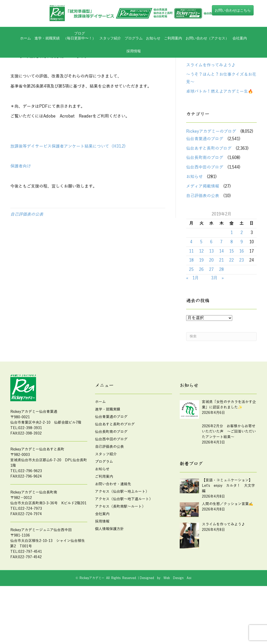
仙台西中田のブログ (205, 214)
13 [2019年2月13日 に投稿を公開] (211, 297)
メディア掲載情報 (203, 232)
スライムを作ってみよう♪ (211, 111)
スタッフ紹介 (110, 38)
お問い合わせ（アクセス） (207, 38)
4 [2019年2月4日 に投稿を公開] (191, 288)
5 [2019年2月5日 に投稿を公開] (201, 288)
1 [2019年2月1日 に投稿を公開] (232, 279)
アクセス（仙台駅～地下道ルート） (124, 545)
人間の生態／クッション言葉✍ (216, 102)
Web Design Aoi (177, 624)
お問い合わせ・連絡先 (113, 530)
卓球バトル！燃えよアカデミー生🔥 (220, 138)
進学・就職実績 (47, 38)
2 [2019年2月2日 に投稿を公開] (242, 279)
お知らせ (153, 38)
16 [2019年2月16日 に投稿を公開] (242, 297)
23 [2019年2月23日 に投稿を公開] (242, 307)
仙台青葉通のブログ (205, 185)
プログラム (134, 38)
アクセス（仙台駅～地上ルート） (122, 538)
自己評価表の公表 (27, 261)
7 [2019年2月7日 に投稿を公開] (221, 288)
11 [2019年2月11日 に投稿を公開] (191, 297)
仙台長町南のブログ (205, 204)
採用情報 (134, 51)
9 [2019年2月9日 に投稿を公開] (242, 288)
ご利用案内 (173, 38)
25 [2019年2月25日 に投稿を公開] (191, 316)
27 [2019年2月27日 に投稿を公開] (211, 316)
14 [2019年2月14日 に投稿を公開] (221, 297)
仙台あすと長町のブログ (209, 195)
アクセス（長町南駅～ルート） (120, 553)
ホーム (25, 38)
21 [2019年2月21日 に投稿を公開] (221, 307)
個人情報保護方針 (109, 575)
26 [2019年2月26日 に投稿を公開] (201, 316)
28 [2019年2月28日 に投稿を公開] (221, 316)
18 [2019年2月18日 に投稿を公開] (191, 307)
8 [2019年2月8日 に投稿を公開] (232, 288)
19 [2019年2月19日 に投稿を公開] (201, 307)
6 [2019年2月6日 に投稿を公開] (211, 288)
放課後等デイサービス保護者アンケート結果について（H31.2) (68, 193)
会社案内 (240, 38)
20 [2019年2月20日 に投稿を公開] (211, 307)
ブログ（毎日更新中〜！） (80, 36)
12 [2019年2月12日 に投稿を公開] (201, 297)
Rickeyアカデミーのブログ (211, 178)
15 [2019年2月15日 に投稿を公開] (231, 297)
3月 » (217, 324)
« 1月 (192, 324)
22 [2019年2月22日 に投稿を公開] (231, 307)
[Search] (221, 383)
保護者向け (21, 213)
